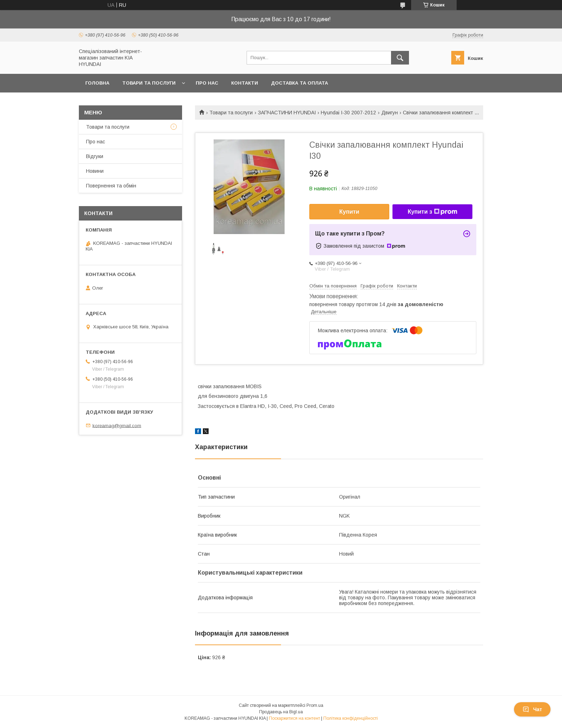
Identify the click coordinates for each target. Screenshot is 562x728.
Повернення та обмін (111, 186)
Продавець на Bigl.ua (281, 712)
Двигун (390, 113)
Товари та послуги (149, 83)
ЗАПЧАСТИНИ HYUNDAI (287, 113)
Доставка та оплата (299, 83)
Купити (349, 212)
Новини (95, 171)
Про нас (207, 83)
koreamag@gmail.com (117, 425)
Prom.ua (315, 705)
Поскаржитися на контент (294, 718)
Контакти (245, 83)
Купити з (432, 212)
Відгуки (95, 156)
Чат (532, 709)
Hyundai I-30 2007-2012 (348, 113)
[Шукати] (400, 58)
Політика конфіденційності (351, 718)
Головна (97, 83)
